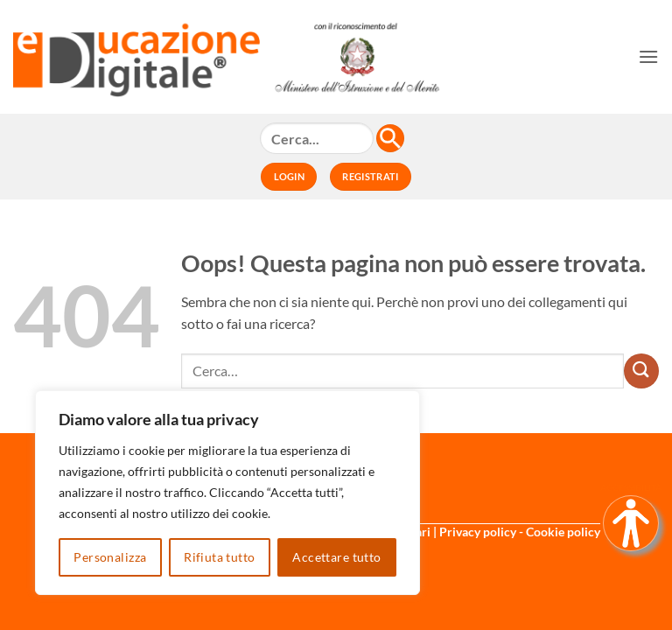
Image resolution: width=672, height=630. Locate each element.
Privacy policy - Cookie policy (520, 532)
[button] (648, 56)
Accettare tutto (336, 557)
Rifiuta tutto (219, 557)
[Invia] (641, 371)
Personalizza (110, 557)
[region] (227, 493)
